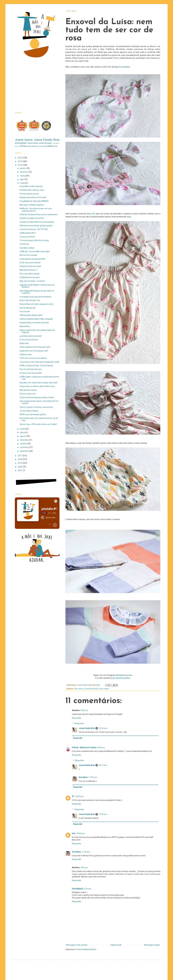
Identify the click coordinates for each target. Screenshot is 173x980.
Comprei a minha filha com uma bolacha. (37, 222)
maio (22, 183)
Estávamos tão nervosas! (30, 266)
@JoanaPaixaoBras (121, 678)
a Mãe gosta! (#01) (28, 233)
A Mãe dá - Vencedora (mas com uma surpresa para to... (36, 210)
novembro (25, 447)
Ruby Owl (91, 214)
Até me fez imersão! (28, 255)
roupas (106, 689)
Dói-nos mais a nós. (28, 394)
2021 (20, 470)
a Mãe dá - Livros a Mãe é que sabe (34, 251)
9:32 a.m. (84, 710)
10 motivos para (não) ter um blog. (34, 240)
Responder (77, 718)
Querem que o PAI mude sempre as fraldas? (38, 424)
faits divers (79, 689)
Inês (74, 833)
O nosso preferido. (27, 237)
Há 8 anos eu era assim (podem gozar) (36, 226)
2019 (20, 463)
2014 (20, 158)
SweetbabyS (124, 67)
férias (23, 146)
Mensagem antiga (152, 945)
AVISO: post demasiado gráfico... (33, 414)
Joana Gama (24, 140)
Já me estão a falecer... (29, 411)
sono (55, 146)
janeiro (23, 168)
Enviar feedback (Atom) (86, 949)
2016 (20, 165)
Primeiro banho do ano (29, 194)
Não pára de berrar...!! (29, 270)
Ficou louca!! (25, 311)
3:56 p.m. (84, 868)
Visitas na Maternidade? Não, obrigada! (36, 319)
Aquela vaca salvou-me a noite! (33, 197)
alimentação (33, 143)
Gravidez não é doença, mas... (32, 190)
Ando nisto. (24, 343)
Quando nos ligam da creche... (32, 218)
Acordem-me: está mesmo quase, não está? (39, 383)
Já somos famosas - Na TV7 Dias (34, 229)
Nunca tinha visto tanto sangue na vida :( (37, 304)
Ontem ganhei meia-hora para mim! (35, 347)
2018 (20, 459)
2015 (20, 161)
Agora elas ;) (25, 326)
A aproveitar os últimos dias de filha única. (37, 386)
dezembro (25, 451)
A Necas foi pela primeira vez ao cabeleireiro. (39, 214)
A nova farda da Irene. (29, 340)
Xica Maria (83, 777)
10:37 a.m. (80, 796)
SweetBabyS (77, 889)
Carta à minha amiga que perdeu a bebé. (37, 397)
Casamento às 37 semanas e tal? (34, 351)
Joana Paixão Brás (91, 689)
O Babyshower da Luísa (30, 277)
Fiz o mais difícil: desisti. (30, 274)
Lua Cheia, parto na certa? (31, 336)
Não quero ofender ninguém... (32, 205)
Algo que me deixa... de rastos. (33, 281)
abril (22, 179)
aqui (128, 217)
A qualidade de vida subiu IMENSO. (34, 201)
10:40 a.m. (81, 833)
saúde (50, 146)
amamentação (45, 143)
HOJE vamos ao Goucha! (30, 263)
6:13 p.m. (88, 889)
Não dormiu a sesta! (28, 390)
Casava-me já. (26, 354)
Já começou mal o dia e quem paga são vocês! (39, 362)
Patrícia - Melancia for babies (84, 747)
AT (73, 796)
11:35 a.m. (93, 777)
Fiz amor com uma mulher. (31, 373)
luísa (101, 689)
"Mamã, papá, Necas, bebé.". (32, 315)
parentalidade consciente (36, 146)
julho (22, 432)
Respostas (79, 724)
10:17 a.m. (103, 765)
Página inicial (116, 945)
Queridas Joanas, (27, 248)
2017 (20, 456)
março (23, 176)
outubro (24, 444)
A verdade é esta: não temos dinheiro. (36, 297)
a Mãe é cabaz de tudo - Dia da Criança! (36, 366)
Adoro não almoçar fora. (30, 300)
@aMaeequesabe (124, 675)
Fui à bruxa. (24, 244)
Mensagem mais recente (77, 945)
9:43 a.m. (101, 747)
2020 (20, 467)
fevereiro (24, 172)
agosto (23, 436)
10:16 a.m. (103, 728)
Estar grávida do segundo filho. (33, 259)
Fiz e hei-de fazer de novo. (31, 369)
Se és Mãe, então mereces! (31, 186)
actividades (21, 143)
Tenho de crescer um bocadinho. (33, 358)
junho (23, 429)
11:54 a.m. (103, 814)
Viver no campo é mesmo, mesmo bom (36, 407)
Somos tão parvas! (28, 308)
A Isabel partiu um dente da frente (34, 323)
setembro (24, 440)
